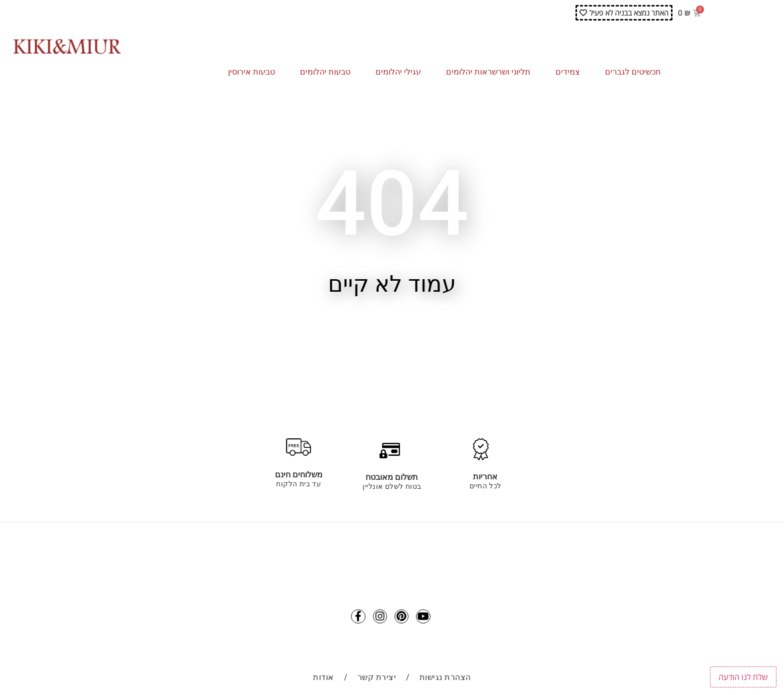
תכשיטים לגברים (635, 72)
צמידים (570, 72)
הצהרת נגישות (445, 681)
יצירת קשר (377, 681)
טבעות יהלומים (328, 72)
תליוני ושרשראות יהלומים (491, 72)
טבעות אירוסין (254, 72)
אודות (323, 681)
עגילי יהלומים (401, 72)
